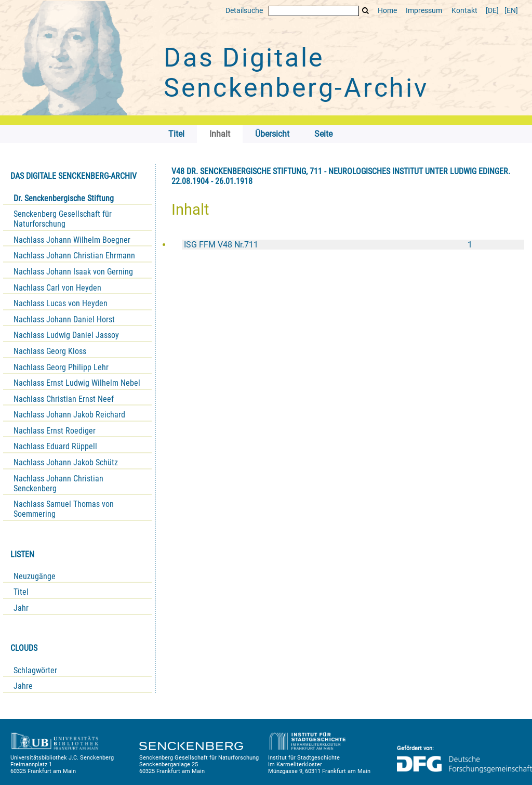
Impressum (424, 11)
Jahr (21, 608)
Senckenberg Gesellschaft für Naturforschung (63, 219)
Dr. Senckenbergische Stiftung (64, 198)
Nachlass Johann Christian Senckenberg (58, 483)
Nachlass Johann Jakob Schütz (66, 462)
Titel (21, 592)
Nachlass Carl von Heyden (57, 288)
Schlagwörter (35, 670)
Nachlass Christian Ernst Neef (64, 399)
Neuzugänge (35, 576)
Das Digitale (296, 73)
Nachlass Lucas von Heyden (61, 303)
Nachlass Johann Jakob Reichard (69, 415)
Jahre (23, 686)
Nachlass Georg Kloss (50, 351)
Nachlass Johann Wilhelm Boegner (72, 240)
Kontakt (464, 11)
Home (387, 11)
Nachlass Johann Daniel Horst (64, 319)
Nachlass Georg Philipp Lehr (61, 367)
